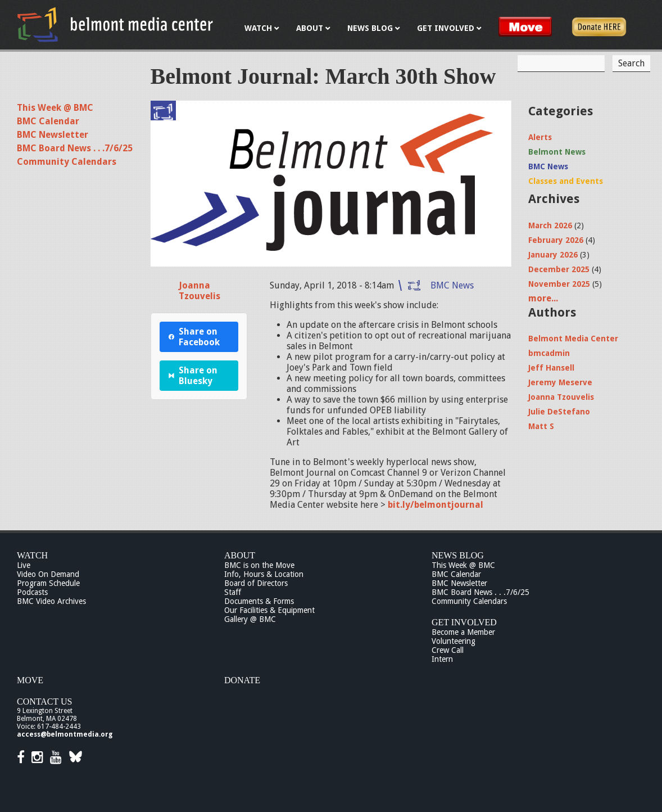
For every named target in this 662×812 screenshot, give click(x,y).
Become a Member (463, 632)
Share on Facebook (194, 337)
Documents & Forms (259, 601)
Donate (242, 680)
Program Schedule (48, 583)
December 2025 (559, 269)
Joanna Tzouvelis (199, 291)
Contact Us (44, 702)
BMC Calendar (48, 121)
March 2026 (550, 225)
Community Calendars (67, 162)
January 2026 (553, 255)
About (240, 555)
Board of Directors (256, 583)
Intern (442, 659)
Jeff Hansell (551, 368)
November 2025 (559, 284)
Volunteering (454, 641)
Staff (233, 592)
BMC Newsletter (53, 135)
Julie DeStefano (559, 412)
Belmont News (557, 152)
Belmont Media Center (573, 339)
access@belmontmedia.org (65, 734)
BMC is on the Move (259, 565)
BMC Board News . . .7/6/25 (75, 148)
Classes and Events (566, 181)
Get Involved (464, 622)
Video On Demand (48, 574)
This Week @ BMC (55, 108)
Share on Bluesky (193, 376)
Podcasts (32, 592)
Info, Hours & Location (264, 574)
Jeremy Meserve (560, 382)
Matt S (541, 426)
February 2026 (556, 240)
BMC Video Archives (51, 601)
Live (24, 565)
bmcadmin (549, 353)
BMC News (452, 285)
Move (30, 680)
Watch (32, 555)
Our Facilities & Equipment (269, 610)
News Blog (458, 555)
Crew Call (448, 650)
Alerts (540, 137)
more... (543, 298)
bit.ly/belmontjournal (436, 505)
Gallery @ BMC (250, 619)
